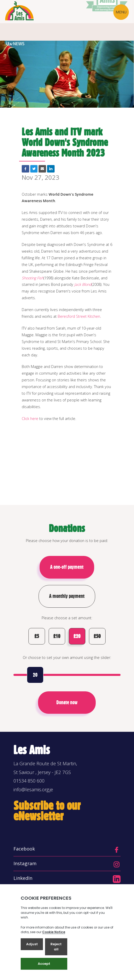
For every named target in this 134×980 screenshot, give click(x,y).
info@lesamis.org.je (33, 789)
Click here (30, 419)
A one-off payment (67, 567)
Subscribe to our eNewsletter (47, 811)
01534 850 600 (29, 781)
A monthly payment (67, 596)
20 (35, 675)
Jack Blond (83, 284)
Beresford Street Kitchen (79, 316)
